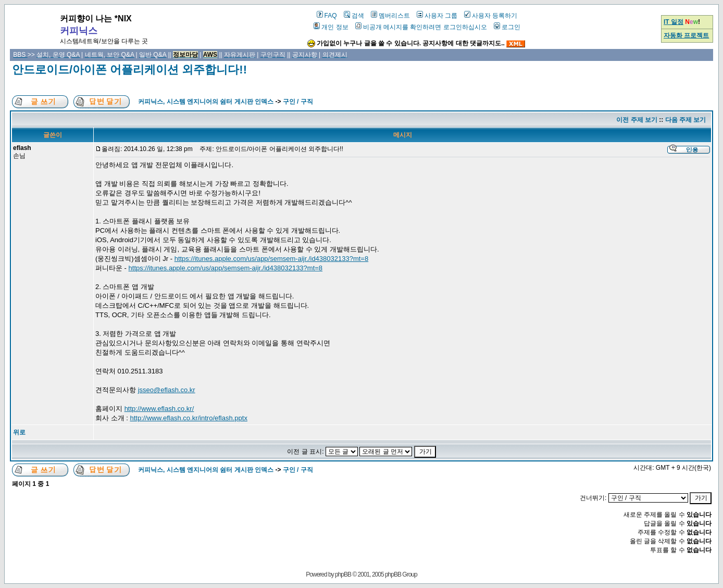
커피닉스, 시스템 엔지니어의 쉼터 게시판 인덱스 (206, 102)
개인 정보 (331, 27)
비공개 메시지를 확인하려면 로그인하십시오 (421, 27)
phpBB (343, 574)
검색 (354, 16)
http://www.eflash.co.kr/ (159, 409)
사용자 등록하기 (491, 16)
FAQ (327, 16)
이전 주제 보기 (637, 120)
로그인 (507, 27)
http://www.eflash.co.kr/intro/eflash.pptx (188, 418)
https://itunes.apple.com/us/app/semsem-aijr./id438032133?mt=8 (272, 259)
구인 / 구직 (298, 102)
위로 (19, 432)
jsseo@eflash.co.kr (167, 390)
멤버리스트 (390, 16)
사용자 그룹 (437, 16)
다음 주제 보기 (686, 120)
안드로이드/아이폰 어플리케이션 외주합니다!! (129, 70)
